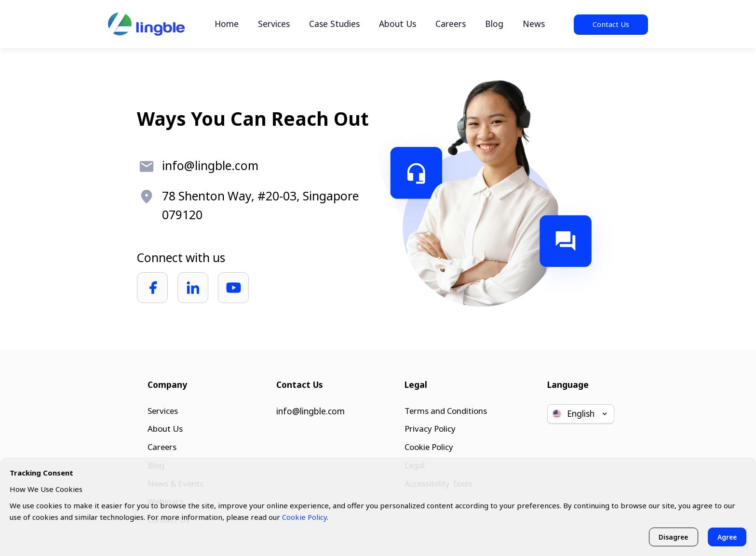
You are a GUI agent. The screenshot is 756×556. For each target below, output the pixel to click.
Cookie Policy (428, 445)
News (534, 24)
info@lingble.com (310, 408)
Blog (494, 24)
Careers (451, 24)
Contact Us (611, 24)
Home (227, 24)
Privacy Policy (429, 426)
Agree (726, 536)
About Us (398, 24)
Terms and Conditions (445, 408)
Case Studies (334, 24)
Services (274, 24)
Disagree (671, 536)
